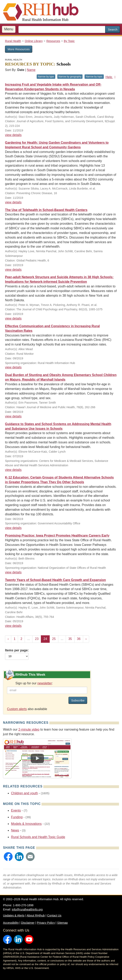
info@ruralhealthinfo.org (27, 909)
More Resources (19, 49)
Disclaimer (28, 923)
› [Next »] (86, 639)
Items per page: (17, 654)
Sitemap (62, 923)
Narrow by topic (94, 77)
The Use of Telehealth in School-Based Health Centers (46, 210)
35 (70, 639)
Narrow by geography (70, 77)
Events (16, 810)
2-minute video (29, 729)
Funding (17, 817)
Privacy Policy (46, 923)
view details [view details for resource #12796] (13, 626)
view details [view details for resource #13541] (13, 202)
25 (54, 639)
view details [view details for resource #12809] (13, 470)
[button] (8, 857)
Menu (9, 29)
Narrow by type (46, 77)
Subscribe (78, 700)
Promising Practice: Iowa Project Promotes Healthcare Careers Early (57, 536)
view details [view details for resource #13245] (13, 367)
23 (37, 639)
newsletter (45, 683)
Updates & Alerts (14, 915)
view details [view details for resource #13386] (13, 270)
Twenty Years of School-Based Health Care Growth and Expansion (55, 580)
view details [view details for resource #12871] (13, 528)
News (15, 830)
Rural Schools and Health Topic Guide (38, 837)
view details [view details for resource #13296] (13, 318)
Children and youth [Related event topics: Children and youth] (24, 793)
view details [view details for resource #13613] (13, 135)
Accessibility (11, 923)
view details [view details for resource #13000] (13, 416)
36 (79, 639)
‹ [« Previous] (8, 639)
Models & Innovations (26, 824)
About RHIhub (36, 915)
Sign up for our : (34, 683)
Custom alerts (17, 709)
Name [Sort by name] (31, 70)
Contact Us (54, 915)
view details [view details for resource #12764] (13, 572)
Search (113, 29)
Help (111, 77)
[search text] (62, 29)
